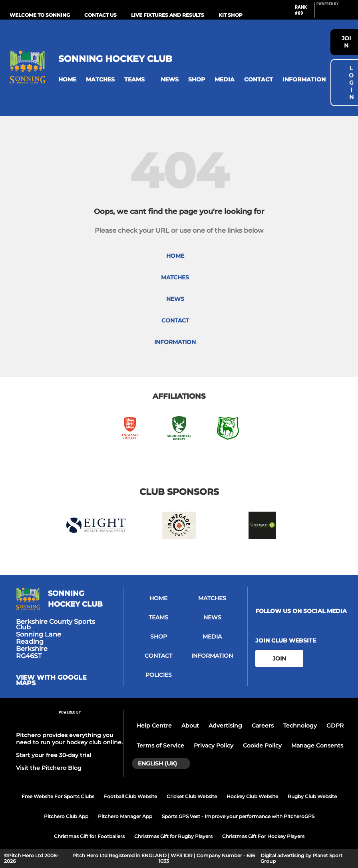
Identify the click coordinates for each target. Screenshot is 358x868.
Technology (300, 726)
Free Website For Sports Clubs (58, 796)
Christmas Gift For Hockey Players (263, 836)
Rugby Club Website (312, 796)
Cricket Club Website (192, 796)
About (190, 726)
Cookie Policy (262, 745)
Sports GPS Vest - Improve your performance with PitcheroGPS (238, 816)
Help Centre (154, 726)
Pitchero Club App (66, 816)
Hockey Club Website (252, 796)
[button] (67, 80)
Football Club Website (130, 796)
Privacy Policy (214, 745)
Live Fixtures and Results (168, 15)
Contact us (100, 15)
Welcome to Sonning (40, 15)
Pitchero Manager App (125, 816)
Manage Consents (317, 745)
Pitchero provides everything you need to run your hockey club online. (69, 739)
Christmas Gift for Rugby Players (173, 836)
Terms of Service (160, 745)
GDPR (335, 726)
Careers (263, 726)
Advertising (225, 726)
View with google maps (51, 680)
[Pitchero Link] (332, 13)
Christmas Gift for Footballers (89, 836)
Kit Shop (231, 15)
